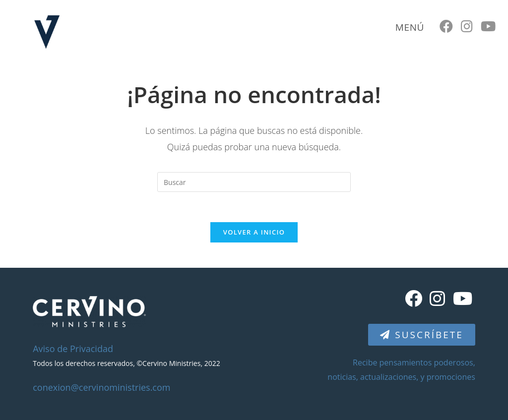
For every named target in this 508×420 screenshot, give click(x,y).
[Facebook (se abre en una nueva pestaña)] (446, 26)
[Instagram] (437, 298)
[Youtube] (463, 298)
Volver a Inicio (254, 232)
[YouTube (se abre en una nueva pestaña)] (488, 26)
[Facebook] (413, 298)
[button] (421, 335)
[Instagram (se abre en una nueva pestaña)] (467, 26)
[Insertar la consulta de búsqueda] (254, 182)
